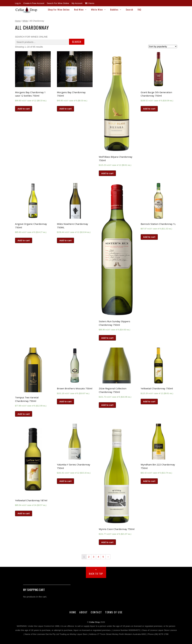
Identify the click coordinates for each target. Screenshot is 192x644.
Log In (18, 3)
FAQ (139, 9)
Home (18, 21)
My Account (77, 3)
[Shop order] (163, 46)
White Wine (97, 9)
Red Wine (79, 9)
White (25, 21)
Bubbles (114, 9)
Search (129, 9)
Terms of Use (114, 612)
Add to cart (24, 109)
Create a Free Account (34, 3)
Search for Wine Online (58, 3)
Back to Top (96, 574)
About (84, 612)
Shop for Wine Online (59, 9)
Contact (96, 612)
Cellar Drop (94, 622)
